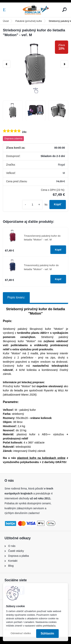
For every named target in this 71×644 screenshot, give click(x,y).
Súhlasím (47, 633)
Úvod (6, 21)
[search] (64, 10)
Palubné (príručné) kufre (29, 21)
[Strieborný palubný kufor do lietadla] (13, 110)
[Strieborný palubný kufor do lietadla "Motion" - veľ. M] (35, 64)
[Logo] (36, 10)
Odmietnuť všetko (21, 633)
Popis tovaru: (16, 297)
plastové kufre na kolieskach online (41, 458)
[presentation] (7, 64)
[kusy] (32, 205)
